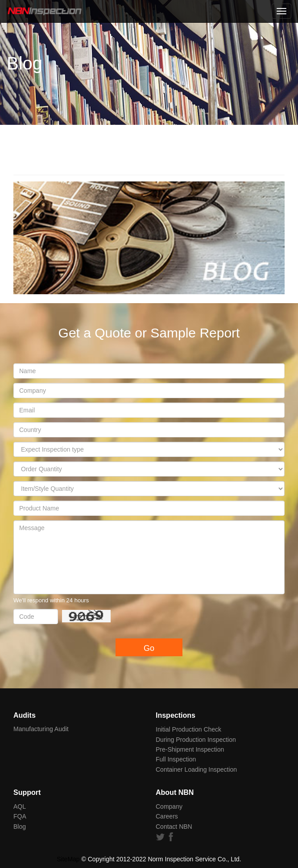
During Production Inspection (196, 740)
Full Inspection (176, 759)
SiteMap (68, 859)
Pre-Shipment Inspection (190, 749)
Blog (20, 827)
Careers (167, 816)
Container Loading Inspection (196, 769)
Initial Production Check (188, 729)
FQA (20, 816)
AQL (20, 806)
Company (169, 806)
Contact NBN (174, 827)
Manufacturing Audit (41, 729)
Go (149, 648)
